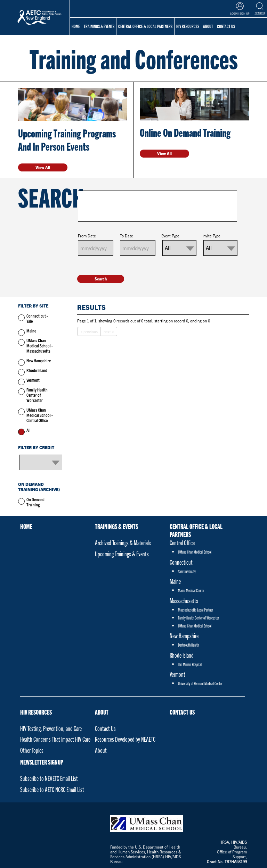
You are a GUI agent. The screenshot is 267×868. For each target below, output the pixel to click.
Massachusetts (184, 601)
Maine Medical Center (191, 590)
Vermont (33, 380)
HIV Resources (36, 712)
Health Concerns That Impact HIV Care (55, 739)
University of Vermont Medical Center (200, 683)
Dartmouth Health (188, 645)
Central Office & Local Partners (145, 26)
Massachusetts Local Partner (196, 610)
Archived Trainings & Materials (123, 543)
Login (234, 14)
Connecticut (181, 562)
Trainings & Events (99, 26)
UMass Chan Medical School (195, 552)
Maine (31, 331)
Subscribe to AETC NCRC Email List (52, 789)
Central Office (182, 543)
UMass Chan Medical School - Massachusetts (40, 345)
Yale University (187, 571)
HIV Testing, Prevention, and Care (51, 728)
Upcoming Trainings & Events (122, 554)
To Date (127, 236)
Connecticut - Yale (37, 318)
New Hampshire (39, 360)
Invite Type (211, 236)
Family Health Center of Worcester (37, 395)
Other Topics (32, 750)
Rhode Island (37, 370)
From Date (87, 236)
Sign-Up (245, 14)
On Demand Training (35, 502)
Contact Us (105, 728)
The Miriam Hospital (190, 664)
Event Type (170, 236)
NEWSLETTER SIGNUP (42, 762)
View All (43, 167)
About (102, 712)
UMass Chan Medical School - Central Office (40, 415)
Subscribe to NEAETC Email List (49, 778)
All (29, 430)
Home (76, 26)
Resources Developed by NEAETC (125, 739)
